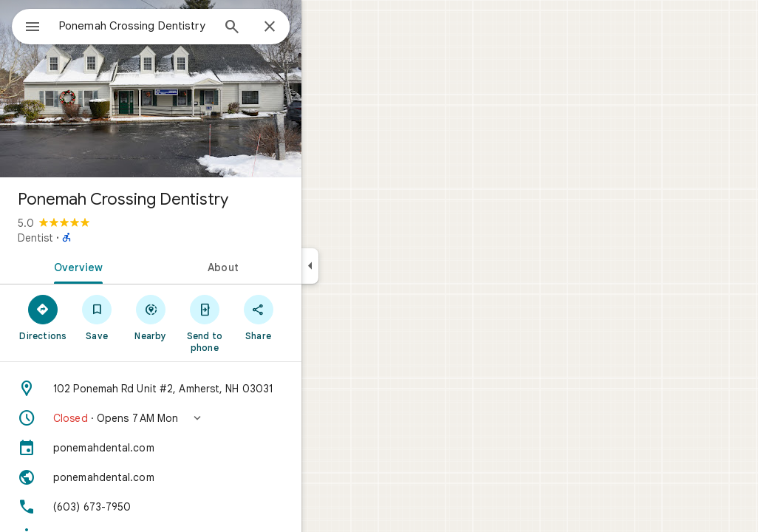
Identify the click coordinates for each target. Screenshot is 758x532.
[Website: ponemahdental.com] (204, 477)
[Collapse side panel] (363, 266)
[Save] (150, 317)
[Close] (323, 27)
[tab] (129, 266)
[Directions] (96, 317)
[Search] (285, 28)
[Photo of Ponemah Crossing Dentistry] (204, 89)
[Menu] (27, 25)
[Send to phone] (257, 323)
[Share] (311, 317)
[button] (204, 418)
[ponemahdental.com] (204, 448)
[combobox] (174, 26)
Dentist (89, 238)
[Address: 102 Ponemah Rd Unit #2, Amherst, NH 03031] (204, 389)
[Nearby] (204, 317)
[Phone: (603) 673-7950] (204, 507)
